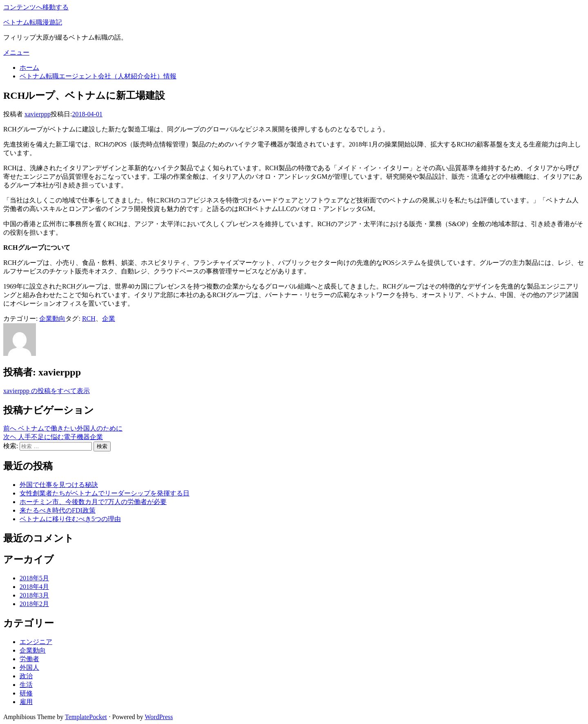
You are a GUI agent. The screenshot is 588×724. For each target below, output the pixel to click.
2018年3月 (34, 595)
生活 (26, 685)
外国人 (29, 667)
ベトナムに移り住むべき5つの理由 (70, 519)
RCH (89, 319)
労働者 (29, 659)
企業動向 (52, 319)
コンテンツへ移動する (36, 7)
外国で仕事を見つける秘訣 (59, 485)
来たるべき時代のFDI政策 (58, 510)
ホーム (29, 68)
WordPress (159, 717)
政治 (26, 676)
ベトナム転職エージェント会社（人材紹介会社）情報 (98, 76)
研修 (26, 693)
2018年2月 (34, 604)
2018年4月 (34, 587)
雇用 (26, 702)
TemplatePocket (86, 717)
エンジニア (36, 642)
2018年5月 (34, 578)
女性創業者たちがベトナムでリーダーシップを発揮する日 (105, 493)
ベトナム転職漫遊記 (33, 22)
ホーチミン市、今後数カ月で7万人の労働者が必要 (93, 502)
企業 (109, 319)
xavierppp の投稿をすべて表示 (47, 391)
